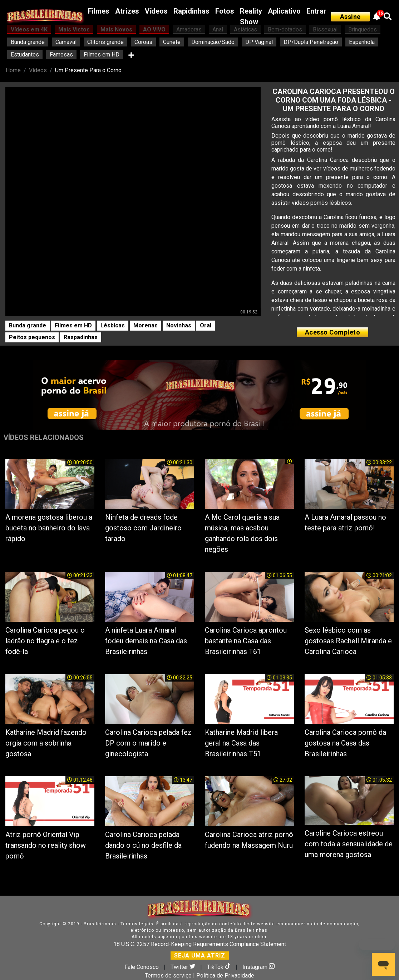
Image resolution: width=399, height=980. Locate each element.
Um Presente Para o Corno (88, 70)
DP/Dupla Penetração (311, 42)
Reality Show (251, 16)
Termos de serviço (168, 976)
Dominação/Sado (213, 42)
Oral (206, 325)
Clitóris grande (105, 42)
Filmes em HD (102, 55)
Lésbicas (113, 325)
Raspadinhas (81, 337)
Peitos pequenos (32, 337)
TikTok (220, 967)
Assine (350, 17)
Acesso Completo (333, 332)
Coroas (143, 42)
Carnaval (66, 42)
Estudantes (25, 55)
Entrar (316, 11)
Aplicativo (284, 11)
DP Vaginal (259, 42)
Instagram (258, 967)
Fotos (225, 11)
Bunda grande (28, 42)
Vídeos (156, 11)
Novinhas (179, 325)
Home (13, 70)
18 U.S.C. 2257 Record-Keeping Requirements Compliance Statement (200, 944)
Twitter (184, 967)
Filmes (99, 11)
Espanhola (362, 42)
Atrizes (127, 11)
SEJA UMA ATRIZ (200, 956)
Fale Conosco (142, 967)
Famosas (61, 55)
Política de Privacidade (225, 976)
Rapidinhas (191, 11)
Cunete (172, 42)
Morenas (146, 325)
